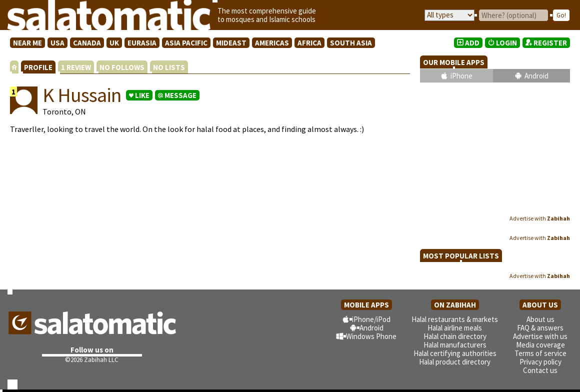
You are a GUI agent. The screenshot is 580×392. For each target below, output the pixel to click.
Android (536, 76)
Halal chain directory (455, 336)
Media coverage (540, 345)
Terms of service (540, 353)
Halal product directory (455, 362)
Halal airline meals (455, 328)
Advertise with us (540, 336)
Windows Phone (371, 336)
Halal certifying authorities (455, 353)
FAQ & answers (540, 328)
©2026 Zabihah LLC (92, 360)
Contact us (540, 370)
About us (540, 319)
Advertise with (540, 218)
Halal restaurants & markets (455, 319)
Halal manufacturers (455, 345)
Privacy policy (540, 362)
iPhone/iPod (371, 319)
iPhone (461, 76)
